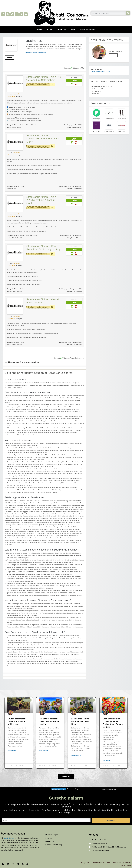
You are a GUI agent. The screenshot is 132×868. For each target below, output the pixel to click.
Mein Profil (113, 55)
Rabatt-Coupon (9, 838)
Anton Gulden (14, 127)
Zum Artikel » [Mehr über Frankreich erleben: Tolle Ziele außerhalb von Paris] (44, 751)
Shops (49, 29)
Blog (73, 29)
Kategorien (61, 29)
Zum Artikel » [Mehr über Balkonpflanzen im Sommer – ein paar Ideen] (76, 755)
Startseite (70, 789)
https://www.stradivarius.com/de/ (36, 52)
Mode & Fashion (20, 125)
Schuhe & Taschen (32, 125)
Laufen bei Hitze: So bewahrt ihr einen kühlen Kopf (17, 721)
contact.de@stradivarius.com (100, 71)
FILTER (10, 57)
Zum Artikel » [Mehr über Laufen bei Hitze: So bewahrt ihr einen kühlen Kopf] (13, 751)
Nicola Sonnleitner (15, 238)
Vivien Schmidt (14, 291)
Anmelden (111, 820)
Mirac (11, 189)
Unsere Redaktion (87, 29)
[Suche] (128, 13)
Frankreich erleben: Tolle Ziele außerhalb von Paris (49, 721)
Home (40, 29)
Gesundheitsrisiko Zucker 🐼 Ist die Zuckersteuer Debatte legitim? (113, 723)
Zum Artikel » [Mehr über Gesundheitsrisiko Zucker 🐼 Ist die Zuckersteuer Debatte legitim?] (108, 760)
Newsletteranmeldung (109, 789)
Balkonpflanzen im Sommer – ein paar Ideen (80, 721)
